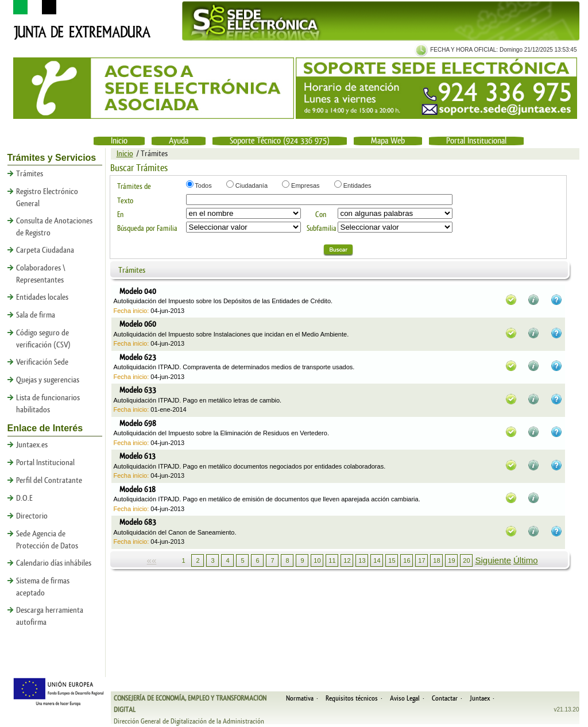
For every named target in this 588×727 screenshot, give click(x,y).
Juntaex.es (32, 445)
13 (362, 560)
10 (317, 560)
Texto (125, 201)
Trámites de (134, 186)
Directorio (32, 516)
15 (392, 560)
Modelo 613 (138, 457)
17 (421, 560)
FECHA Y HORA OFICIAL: (463, 50)
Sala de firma (36, 315)
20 (466, 560)
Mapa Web (388, 141)
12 (347, 560)
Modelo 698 (138, 424)
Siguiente (493, 560)
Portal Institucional (476, 141)
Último (526, 560)
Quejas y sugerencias (48, 380)
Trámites (30, 174)
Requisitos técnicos (352, 698)
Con (321, 214)
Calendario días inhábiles (54, 563)
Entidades (357, 185)
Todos (203, 185)
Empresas (305, 185)
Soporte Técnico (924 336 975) (280, 141)
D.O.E (24, 498)
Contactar (445, 698)
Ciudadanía (251, 185)
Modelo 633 (138, 390)
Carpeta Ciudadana (45, 250)
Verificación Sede (42, 362)
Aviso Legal (405, 698)
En (120, 214)
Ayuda (179, 141)
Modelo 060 (138, 324)
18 (436, 560)
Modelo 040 (138, 292)
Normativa (300, 698)
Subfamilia (322, 228)
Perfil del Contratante (49, 481)
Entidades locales (42, 297)
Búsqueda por (137, 228)
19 (451, 560)
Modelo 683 (138, 523)
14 (377, 560)
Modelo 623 (138, 358)
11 (332, 560)
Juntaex (480, 698)
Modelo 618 (138, 490)
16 (407, 560)
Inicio (119, 141)
